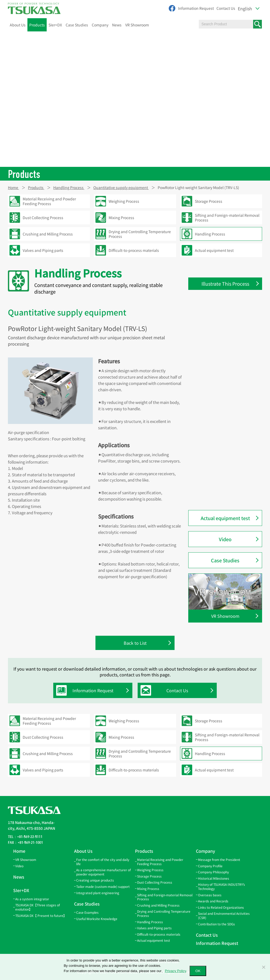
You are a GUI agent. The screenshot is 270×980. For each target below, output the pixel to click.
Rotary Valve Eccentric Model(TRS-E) (228, 347)
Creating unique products (95, 880)
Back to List (135, 643)
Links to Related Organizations (221, 907)
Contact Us (226, 8)
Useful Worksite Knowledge (97, 919)
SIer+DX (55, 25)
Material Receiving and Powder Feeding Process (160, 862)
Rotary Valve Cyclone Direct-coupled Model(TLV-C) (223, 330)
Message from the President (219, 859)
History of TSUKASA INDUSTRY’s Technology (221, 887)
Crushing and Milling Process (158, 905)
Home (19, 851)
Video (225, 539)
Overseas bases (210, 895)
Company (100, 25)
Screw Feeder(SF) (214, 438)
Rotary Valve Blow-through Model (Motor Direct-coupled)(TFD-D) (228, 363)
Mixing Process (148, 889)
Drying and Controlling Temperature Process (164, 914)
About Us (18, 25)
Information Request (196, 8)
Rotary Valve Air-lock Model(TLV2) (228, 411)
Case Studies (77, 25)
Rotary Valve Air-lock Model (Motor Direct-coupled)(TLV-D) (228, 380)
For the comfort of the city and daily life (103, 862)
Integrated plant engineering (98, 893)
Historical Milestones (214, 878)
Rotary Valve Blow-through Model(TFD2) (222, 397)
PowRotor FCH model (217, 460)
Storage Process (149, 876)
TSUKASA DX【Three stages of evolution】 (38, 907)
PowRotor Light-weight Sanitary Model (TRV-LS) (226, 491)
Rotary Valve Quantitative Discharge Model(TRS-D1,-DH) (225, 424)
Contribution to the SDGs (216, 924)
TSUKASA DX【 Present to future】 (41, 915)
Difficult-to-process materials (159, 934)
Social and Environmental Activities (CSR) (224, 916)
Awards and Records (213, 901)
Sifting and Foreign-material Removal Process (165, 897)
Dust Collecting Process (155, 882)
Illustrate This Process (225, 284)
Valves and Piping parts (154, 928)
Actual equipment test (225, 518)
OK (198, 971)
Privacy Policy (175, 971)
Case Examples (87, 912)
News (117, 25)
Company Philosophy (213, 872)
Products (37, 25)
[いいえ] (263, 967)
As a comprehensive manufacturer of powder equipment (103, 872)
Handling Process (150, 922)
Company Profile (210, 866)
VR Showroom (137, 25)
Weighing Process (150, 870)
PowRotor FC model (216, 449)
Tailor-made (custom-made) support (103, 886)
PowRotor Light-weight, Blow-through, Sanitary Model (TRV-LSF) (229, 474)
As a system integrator (32, 899)
